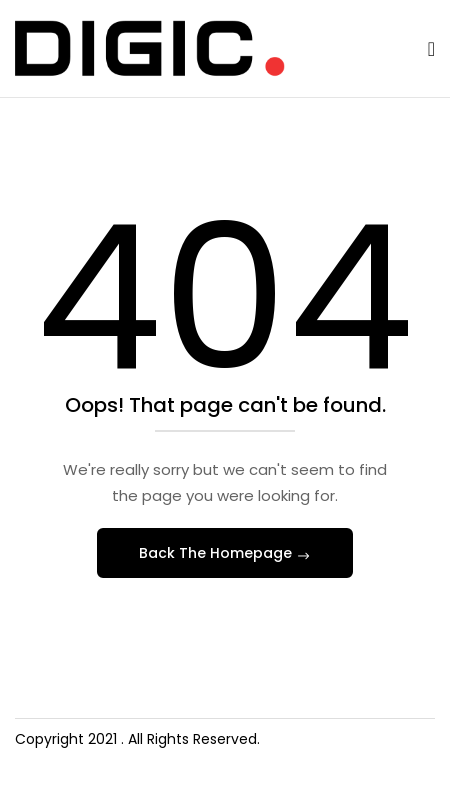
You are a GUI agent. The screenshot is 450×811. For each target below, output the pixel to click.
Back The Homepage (217, 553)
